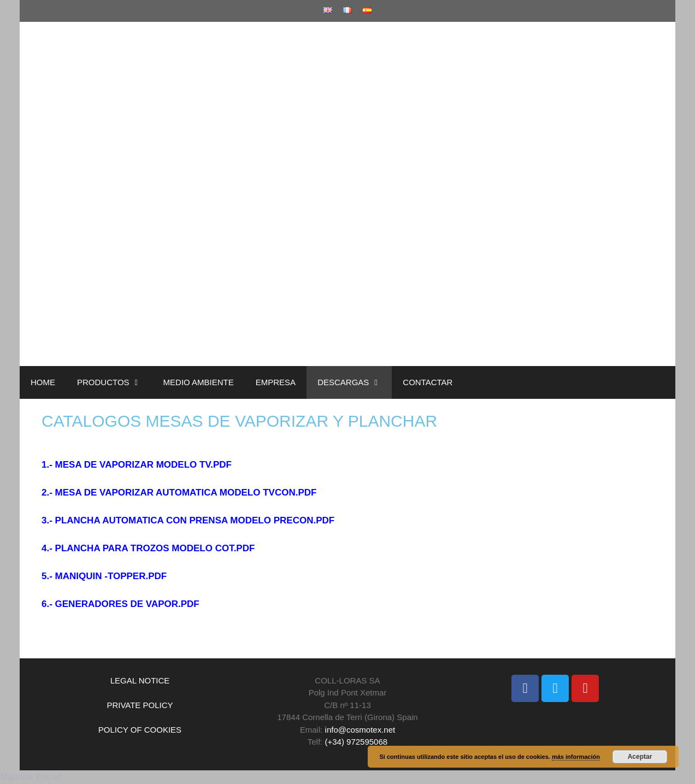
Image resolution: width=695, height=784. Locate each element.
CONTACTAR (428, 382)
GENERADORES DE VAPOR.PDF (127, 604)
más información (576, 757)
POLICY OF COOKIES (140, 730)
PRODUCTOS (115, 382)
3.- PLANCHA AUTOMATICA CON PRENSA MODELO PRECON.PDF (188, 520)
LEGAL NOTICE (140, 680)
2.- (48, 493)
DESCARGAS (355, 382)
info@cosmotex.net (360, 730)
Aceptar (640, 757)
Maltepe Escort (31, 777)
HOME (43, 382)
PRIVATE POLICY (140, 705)
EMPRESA (276, 382)
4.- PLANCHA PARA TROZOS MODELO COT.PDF (148, 548)
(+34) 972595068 (356, 742)
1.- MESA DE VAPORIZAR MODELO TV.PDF (137, 465)
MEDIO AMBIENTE (199, 382)
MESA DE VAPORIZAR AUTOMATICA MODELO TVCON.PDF (186, 493)
